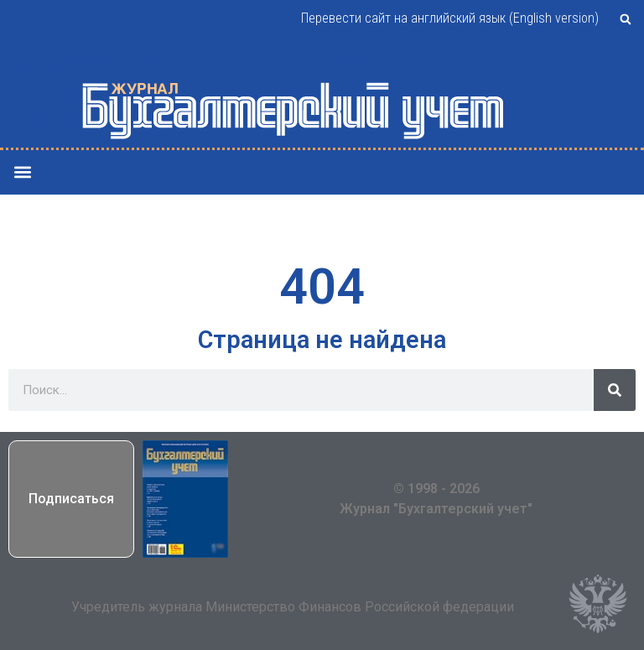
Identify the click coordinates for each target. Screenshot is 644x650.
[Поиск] (615, 390)
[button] (626, 19)
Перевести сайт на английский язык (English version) (450, 18)
